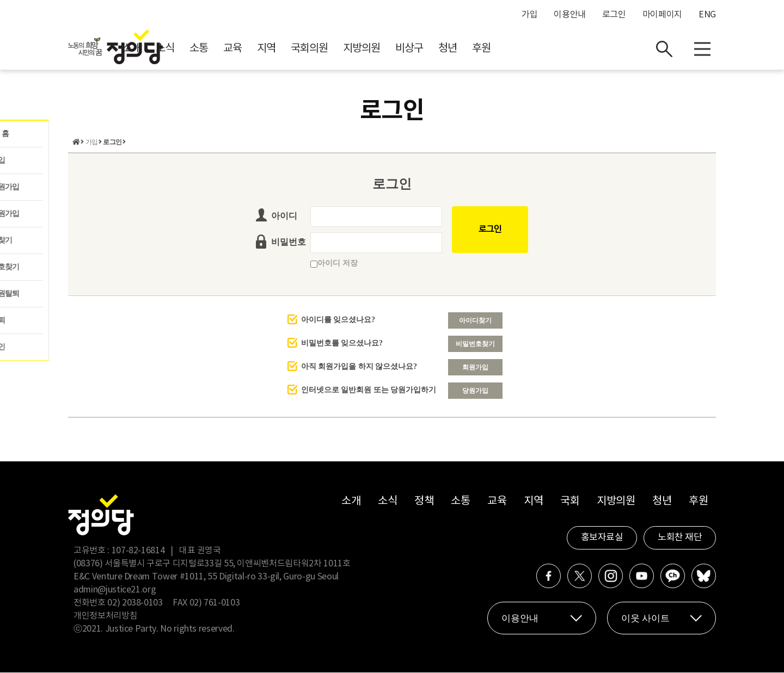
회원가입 (475, 368)
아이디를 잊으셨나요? (338, 320)
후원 (579, 49)
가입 (529, 15)
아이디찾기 (475, 321)
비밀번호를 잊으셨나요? (342, 344)
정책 (424, 502)
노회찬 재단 (680, 538)
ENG (707, 15)
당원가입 (475, 391)
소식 (262, 49)
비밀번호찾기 (475, 344)
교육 (330, 49)
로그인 (614, 15)
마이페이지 (662, 15)
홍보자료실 (602, 538)
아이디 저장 (334, 264)
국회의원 (407, 49)
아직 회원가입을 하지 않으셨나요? (359, 367)
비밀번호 (289, 242)
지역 (364, 49)
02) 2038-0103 (135, 603)
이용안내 (570, 15)
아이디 (284, 216)
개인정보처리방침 (105, 616)
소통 (296, 49)
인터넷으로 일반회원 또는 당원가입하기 (369, 390)
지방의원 (459, 49)
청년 (545, 49)
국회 (570, 502)
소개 (229, 49)
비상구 (507, 49)
